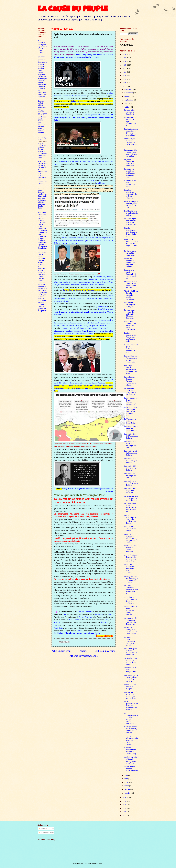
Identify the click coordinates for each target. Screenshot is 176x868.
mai (126, 779)
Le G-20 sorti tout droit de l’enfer (130, 529)
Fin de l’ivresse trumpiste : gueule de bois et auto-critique (42, 47)
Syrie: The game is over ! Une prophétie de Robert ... (131, 661)
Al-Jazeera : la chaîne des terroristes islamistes (130, 162)
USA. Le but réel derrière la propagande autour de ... (131, 695)
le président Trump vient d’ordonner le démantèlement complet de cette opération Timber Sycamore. (84, 312)
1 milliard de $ (102, 307)
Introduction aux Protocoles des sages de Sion (131, 498)
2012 (125, 812)
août (127, 104)
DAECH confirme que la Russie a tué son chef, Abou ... (131, 579)
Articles (43, 829)
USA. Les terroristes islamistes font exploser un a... (131, 590)
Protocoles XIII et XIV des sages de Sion (131, 461)
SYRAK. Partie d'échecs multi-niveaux (131, 769)
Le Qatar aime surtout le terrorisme (130, 253)
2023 (125, 65)
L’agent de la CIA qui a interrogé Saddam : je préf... (131, 348)
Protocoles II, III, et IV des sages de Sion (131, 483)
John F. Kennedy (75, 620)
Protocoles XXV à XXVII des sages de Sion (131, 428)
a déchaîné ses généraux (103, 277)
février (127, 789)
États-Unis (99, 614)
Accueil (83, 651)
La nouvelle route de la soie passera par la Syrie (130, 391)
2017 (125, 86)
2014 (125, 805)
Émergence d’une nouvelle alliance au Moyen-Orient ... (131, 243)
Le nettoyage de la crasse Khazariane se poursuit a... (131, 652)
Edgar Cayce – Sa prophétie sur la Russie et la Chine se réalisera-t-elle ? (42, 151)
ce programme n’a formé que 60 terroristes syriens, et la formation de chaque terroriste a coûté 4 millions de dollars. (84, 118)
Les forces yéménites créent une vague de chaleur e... (129, 262)
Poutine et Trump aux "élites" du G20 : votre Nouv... (131, 631)
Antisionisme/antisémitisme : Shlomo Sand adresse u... (131, 285)
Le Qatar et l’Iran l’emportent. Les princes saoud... (130, 641)
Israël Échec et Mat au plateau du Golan (130, 183)
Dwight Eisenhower (86, 617)
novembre (129, 93)
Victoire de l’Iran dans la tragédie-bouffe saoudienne (131, 295)
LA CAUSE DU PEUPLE (73, 10)
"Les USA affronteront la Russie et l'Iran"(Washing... (131, 740)
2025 (125, 58)
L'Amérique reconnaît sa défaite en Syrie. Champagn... (130, 326)
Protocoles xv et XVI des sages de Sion (130, 453)
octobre (128, 96)
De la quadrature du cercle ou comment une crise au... (131, 706)
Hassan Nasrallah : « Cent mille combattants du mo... (130, 519)
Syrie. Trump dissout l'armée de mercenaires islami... (130, 381)
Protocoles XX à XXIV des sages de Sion (131, 436)
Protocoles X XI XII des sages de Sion (130, 468)
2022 (125, 69)
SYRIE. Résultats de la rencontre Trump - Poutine (131, 611)
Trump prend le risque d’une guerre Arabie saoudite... (131, 153)
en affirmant (101, 183)
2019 (125, 79)
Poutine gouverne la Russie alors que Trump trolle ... (130, 337)
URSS (80, 631)
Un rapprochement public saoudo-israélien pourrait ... (131, 718)
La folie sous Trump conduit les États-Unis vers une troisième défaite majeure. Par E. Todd (42, 198)
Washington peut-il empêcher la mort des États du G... (131, 369)
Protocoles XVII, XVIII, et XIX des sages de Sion (130, 445)
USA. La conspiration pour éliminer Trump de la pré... (131, 232)
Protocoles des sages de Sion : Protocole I (131, 491)
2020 (125, 76)
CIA (55, 625)
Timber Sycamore (77, 101)
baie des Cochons (84, 612)
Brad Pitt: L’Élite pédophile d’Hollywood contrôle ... (131, 760)
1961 (111, 614)
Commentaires (46, 833)
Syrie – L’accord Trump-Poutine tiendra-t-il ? (130, 401)
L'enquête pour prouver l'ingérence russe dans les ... (131, 142)
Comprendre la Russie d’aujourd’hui (131, 670)
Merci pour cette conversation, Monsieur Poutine (131, 730)
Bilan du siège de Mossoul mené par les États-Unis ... (131, 204)
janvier (128, 793)
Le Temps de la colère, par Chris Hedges (130, 421)
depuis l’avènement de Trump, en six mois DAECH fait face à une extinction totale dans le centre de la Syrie (84, 298)
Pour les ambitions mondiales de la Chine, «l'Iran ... (130, 194)
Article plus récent (61, 651)
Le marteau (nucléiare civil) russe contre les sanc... (129, 173)
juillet (127, 107)
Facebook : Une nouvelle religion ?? (130, 687)
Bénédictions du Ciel (42, 138)
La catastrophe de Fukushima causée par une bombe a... (131, 221)
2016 (125, 798)
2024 (125, 61)
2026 (125, 54)
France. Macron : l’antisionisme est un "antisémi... (131, 359)
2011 (125, 815)
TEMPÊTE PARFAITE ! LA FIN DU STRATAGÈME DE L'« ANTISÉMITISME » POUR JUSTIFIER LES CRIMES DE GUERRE (42, 173)
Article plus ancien (105, 651)
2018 (125, 83)
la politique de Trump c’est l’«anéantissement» (82, 290)
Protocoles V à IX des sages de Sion (131, 476)
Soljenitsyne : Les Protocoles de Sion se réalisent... (131, 600)
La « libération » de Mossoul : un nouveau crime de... (131, 558)
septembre (129, 100)
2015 (125, 801)
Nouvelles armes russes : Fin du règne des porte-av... (131, 678)
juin (126, 775)
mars (127, 786)
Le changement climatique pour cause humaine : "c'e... (130, 412)
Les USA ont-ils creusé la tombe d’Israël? (130, 549)
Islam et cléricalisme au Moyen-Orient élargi (130, 751)
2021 (125, 72)
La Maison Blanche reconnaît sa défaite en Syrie (77, 633)
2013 (125, 808)
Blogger (100, 863)
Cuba (65, 614)
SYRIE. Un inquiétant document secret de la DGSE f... (130, 569)
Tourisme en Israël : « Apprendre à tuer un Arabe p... (131, 274)
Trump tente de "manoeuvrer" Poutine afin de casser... (131, 621)
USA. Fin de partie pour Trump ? (130, 305)
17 (112, 620)
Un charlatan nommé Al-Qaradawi (130, 112)
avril (56, 622)
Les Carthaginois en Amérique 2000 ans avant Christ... (131, 132)
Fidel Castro (59, 628)
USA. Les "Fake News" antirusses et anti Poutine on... (130, 508)
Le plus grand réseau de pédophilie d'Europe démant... (130, 314)
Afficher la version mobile (84, 656)
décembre (129, 89)
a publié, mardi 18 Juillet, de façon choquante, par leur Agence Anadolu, (84, 386)
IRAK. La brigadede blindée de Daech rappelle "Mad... (131, 538)
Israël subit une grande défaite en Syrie (131, 213)
